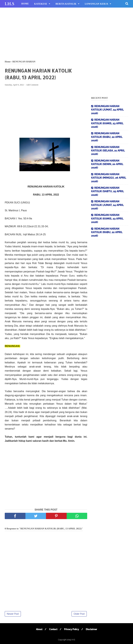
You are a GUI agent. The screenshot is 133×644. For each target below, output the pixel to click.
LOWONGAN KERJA (97, 4)
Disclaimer (91, 629)
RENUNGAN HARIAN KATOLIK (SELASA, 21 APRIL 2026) (108, 151)
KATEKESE (41, 4)
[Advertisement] (66, 33)
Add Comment (32, 85)
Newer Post (13, 614)
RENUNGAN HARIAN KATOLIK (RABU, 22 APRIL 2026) (107, 137)
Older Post (79, 614)
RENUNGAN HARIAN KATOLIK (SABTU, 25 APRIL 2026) (107, 191)
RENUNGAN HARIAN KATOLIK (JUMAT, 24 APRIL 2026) (107, 110)
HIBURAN (27, 12)
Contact (53, 629)
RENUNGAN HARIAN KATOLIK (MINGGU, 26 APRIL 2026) (109, 178)
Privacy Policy (72, 629)
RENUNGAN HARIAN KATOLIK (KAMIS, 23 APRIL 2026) (107, 123)
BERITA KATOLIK (66, 4)
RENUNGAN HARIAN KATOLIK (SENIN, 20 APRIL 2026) (107, 164)
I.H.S (9, 4)
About (39, 629)
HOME (25, 4)
